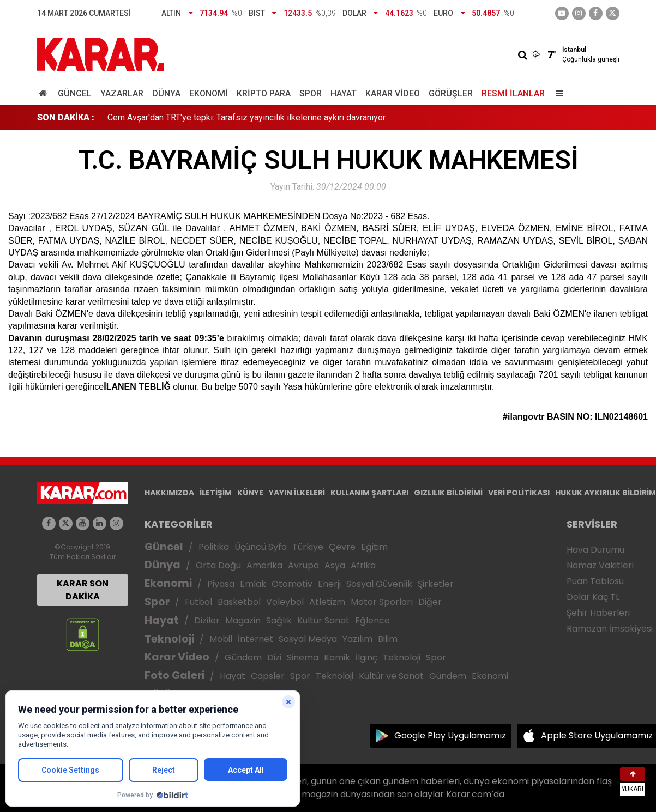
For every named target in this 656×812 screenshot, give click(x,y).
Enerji (329, 584)
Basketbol (239, 602)
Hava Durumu (595, 550)
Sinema (303, 658)
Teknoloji (169, 639)
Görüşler (451, 93)
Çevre (342, 547)
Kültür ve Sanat (391, 676)
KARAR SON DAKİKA (83, 590)
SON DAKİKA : (66, 117)
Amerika (264, 565)
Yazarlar (122, 93)
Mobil (221, 639)
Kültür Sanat (323, 620)
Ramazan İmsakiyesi (610, 629)
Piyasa (221, 584)
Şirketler (436, 584)
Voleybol (285, 602)
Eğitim (374, 547)
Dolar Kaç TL (593, 597)
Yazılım (357, 639)
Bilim (388, 639)
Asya (335, 565)
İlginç (366, 658)
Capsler (268, 676)
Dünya (166, 93)
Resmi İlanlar (513, 93)
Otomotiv (292, 584)
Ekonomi (209, 93)
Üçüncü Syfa (261, 547)
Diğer (430, 602)
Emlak (253, 584)
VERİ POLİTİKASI (519, 493)
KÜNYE (250, 493)
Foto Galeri (174, 675)
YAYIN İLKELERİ (297, 493)
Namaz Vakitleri (600, 565)
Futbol (198, 602)
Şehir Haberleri (598, 613)
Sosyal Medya (308, 639)
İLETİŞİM (216, 493)
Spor (311, 93)
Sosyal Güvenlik (379, 584)
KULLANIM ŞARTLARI (369, 493)
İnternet (255, 639)
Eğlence (372, 620)
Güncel (75, 93)
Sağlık (279, 620)
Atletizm (327, 602)
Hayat (344, 93)
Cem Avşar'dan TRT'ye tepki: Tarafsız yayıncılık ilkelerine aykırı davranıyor (246, 117)
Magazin (243, 620)
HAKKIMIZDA (169, 493)
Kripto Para (264, 93)
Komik (337, 658)
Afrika (363, 565)
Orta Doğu (218, 565)
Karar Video (393, 93)
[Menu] (557, 93)
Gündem (243, 658)
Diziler (207, 620)
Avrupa (303, 565)
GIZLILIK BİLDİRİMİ (448, 493)
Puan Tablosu (595, 581)
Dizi (274, 658)
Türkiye (308, 547)
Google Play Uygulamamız (450, 735)
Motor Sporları (382, 602)
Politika (214, 547)
